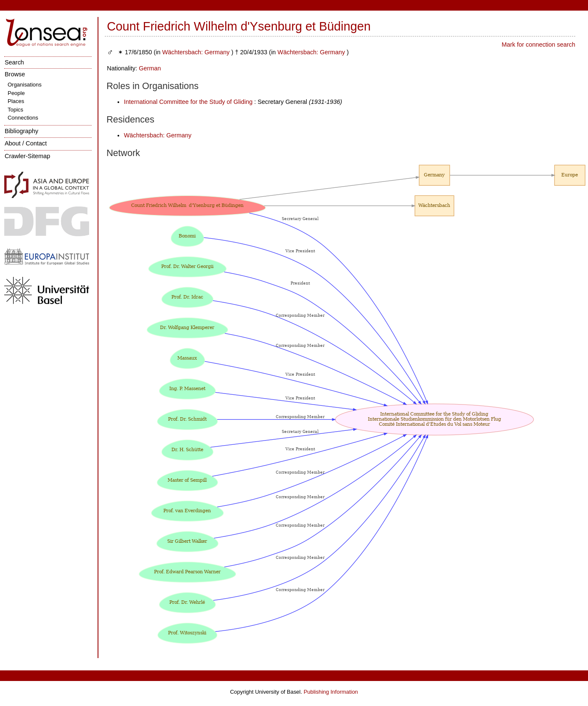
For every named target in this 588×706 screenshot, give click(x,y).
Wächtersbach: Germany (196, 52)
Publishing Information (331, 692)
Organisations (25, 85)
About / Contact (26, 143)
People (16, 93)
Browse (15, 74)
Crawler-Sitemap (27, 156)
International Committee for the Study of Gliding (188, 102)
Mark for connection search (538, 45)
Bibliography (21, 131)
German (150, 68)
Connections (23, 118)
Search (14, 62)
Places (16, 101)
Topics (15, 110)
